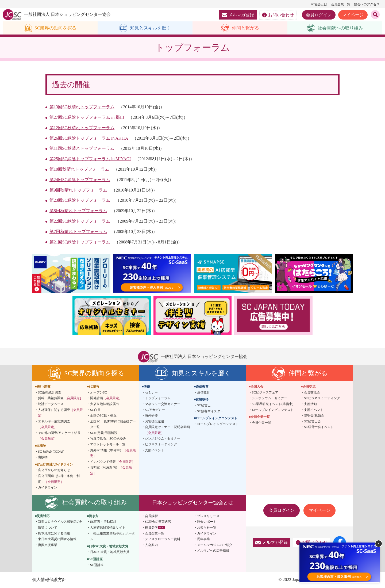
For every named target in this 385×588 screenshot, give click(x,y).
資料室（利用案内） (111, 471)
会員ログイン (319, 15)
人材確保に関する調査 (60, 413)
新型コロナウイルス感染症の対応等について (60, 525)
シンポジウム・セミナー (163, 439)
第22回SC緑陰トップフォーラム (80, 221)
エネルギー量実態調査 (54, 424)
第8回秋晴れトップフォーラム (78, 211)
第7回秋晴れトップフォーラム (78, 232)
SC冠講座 (97, 565)
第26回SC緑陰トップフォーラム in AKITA (89, 138)
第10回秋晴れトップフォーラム (79, 169)
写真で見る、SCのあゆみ (108, 439)
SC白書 (95, 410)
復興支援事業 (48, 545)
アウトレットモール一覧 (108, 445)
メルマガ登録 (238, 15)
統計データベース (51, 404)
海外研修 (151, 416)
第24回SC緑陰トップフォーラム (80, 180)
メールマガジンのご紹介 (215, 545)
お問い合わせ (278, 15)
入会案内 (151, 545)
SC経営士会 (312, 421)
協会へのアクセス (367, 4)
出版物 (43, 457)
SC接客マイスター (210, 411)
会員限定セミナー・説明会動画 (167, 430)
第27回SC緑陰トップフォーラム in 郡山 (87, 118)
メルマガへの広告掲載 (213, 551)
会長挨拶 (151, 516)
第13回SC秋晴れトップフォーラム (82, 107)
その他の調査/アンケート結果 (59, 436)
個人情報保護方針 (49, 580)
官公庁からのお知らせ (54, 470)
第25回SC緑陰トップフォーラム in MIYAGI (90, 159)
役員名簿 (151, 528)
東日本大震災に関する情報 (57, 539)
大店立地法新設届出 (105, 404)
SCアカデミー (155, 410)
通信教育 (203, 392)
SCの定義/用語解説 (104, 433)
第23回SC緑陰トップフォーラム (80, 201)
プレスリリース (208, 516)
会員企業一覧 (341, 4)
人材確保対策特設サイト (108, 528)
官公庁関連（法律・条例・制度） (59, 479)
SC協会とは (319, 4)
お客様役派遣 (155, 421)
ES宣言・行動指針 (103, 522)
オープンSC (99, 392)
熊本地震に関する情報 (54, 533)
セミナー (151, 392)
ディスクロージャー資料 (163, 539)
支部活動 (310, 404)
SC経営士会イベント (319, 427)
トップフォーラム (158, 398)
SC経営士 (204, 406)
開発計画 (106, 398)
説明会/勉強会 (314, 416)
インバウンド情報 (113, 462)
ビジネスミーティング (161, 445)
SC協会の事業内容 (158, 522)
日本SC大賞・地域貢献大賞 (110, 552)
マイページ (353, 15)
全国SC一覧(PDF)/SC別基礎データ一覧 (113, 424)
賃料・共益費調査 (60, 398)
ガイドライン (48, 488)
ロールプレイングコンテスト (218, 424)
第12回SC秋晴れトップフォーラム (82, 128)
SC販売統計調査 (50, 392)
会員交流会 (312, 392)
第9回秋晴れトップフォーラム (78, 190)
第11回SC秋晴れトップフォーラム (82, 149)
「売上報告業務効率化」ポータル (113, 536)
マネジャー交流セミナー (163, 404)
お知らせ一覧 (207, 528)
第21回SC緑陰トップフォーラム (80, 242)
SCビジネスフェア (265, 392)
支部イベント (155, 450)
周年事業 (203, 539)
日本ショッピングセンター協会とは (193, 503)
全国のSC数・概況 (103, 416)
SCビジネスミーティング (322, 398)
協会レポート (207, 522)
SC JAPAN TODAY (51, 452)
